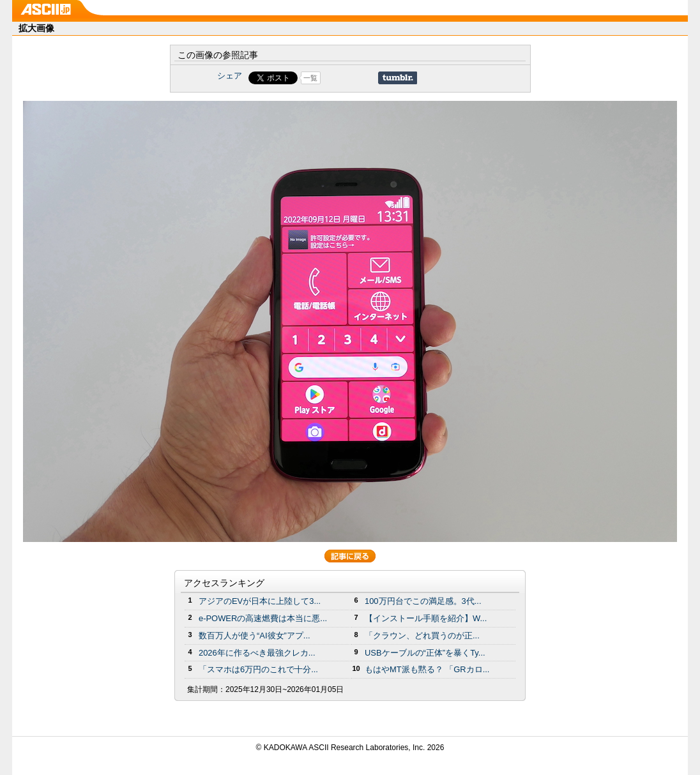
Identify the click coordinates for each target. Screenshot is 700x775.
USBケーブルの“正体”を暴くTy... (425, 653)
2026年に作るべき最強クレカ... (257, 653)
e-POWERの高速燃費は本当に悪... (263, 618)
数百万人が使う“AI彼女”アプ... (255, 636)
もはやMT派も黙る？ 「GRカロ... (427, 669)
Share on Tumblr (398, 78)
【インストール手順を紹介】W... (426, 618)
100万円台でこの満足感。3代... (423, 601)
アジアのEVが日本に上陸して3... (260, 601)
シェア (230, 76)
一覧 (310, 78)
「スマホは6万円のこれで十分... (258, 669)
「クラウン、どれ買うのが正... (422, 636)
